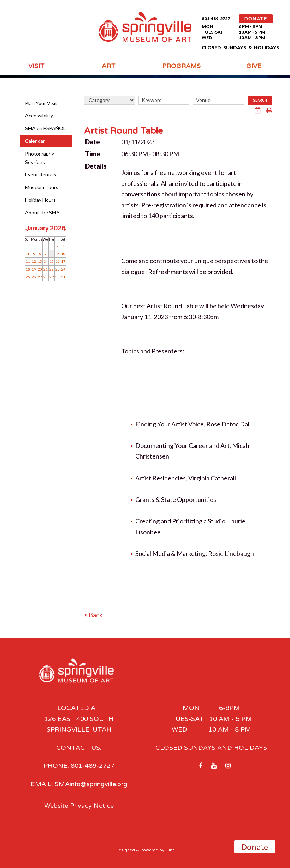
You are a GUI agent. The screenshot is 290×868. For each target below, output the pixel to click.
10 (63, 254)
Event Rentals (41, 174)
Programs (181, 66)
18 (28, 269)
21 (46, 269)
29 (52, 277)
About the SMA (42, 213)
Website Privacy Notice (79, 806)
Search (260, 100)
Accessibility (39, 116)
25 (28, 277)
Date (93, 142)
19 (34, 269)
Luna (170, 850)
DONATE (256, 19)
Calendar (35, 141)
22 (52, 269)
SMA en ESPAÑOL (45, 128)
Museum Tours (42, 187)
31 (63, 277)
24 (63, 269)
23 (58, 269)
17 (63, 261)
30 (58, 277)
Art (109, 66)
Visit (36, 66)
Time (93, 154)
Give (254, 66)
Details (96, 166)
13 (40, 261)
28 (46, 277)
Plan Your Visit (41, 103)
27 (40, 277)
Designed (125, 850)
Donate (255, 848)
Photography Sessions (40, 158)
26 (34, 277)
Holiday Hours (40, 200)
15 (52, 261)
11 (28, 261)
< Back (93, 615)
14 (46, 261)
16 (58, 261)
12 (34, 261)
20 (40, 269)
